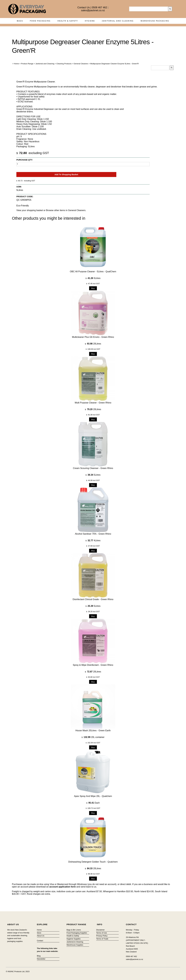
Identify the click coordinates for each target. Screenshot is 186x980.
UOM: (19, 187)
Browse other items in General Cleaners (66, 210)
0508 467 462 (99, 7)
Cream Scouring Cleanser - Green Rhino (93, 468)
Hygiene (90, 21)
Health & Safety (68, 21)
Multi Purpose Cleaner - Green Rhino (93, 403)
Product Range (27, 64)
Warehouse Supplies (75, 945)
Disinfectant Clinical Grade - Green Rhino (93, 599)
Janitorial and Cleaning (118, 21)
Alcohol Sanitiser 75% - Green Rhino (93, 534)
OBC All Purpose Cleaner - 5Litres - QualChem (93, 272)
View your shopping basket (30, 210)
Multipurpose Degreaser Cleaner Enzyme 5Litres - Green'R (114, 64)
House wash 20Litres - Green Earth (93, 730)
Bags (20, 21)
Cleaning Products (64, 64)
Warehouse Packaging (155, 21)
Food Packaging (40, 21)
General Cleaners (81, 64)
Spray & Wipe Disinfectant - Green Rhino (93, 665)
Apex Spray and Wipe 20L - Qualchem (93, 796)
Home (17, 64)
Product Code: (25, 197)
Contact (40, 941)
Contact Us (84, 7)
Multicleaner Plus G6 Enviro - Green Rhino (93, 337)
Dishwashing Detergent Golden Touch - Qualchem (93, 862)
